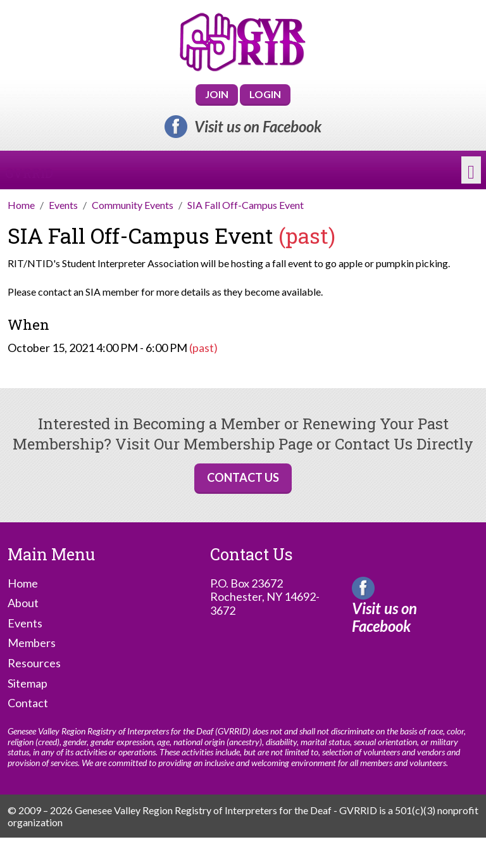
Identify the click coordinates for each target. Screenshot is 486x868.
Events (25, 623)
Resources (34, 663)
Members (32, 643)
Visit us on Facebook (258, 127)
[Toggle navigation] (471, 170)
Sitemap (28, 683)
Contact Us (243, 477)
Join (217, 94)
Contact (28, 703)
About (23, 603)
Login (265, 94)
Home (23, 583)
